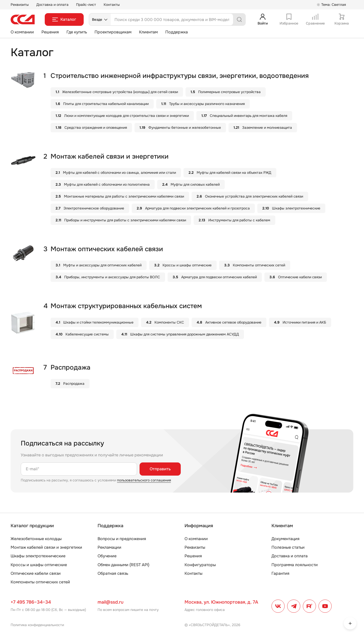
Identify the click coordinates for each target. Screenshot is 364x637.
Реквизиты (20, 5)
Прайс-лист (86, 5)
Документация (286, 539)
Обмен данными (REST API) (123, 565)
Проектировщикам (113, 32)
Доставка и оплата (52, 5)
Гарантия (280, 573)
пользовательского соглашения (144, 480)
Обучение (107, 556)
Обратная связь (113, 573)
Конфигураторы (200, 565)
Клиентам (148, 32)
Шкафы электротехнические (38, 556)
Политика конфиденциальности (37, 625)
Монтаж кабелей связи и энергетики (46, 547)
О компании (22, 32)
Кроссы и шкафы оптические (39, 565)
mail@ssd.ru (110, 602)
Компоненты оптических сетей (40, 582)
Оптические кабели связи (36, 573)
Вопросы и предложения (122, 539)
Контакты (112, 5)
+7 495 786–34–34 (31, 602)
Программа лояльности (295, 565)
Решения (50, 32)
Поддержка (177, 32)
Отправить (160, 469)
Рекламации (109, 547)
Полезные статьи (288, 547)
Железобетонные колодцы (36, 539)
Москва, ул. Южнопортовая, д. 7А (221, 602)
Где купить (77, 32)
